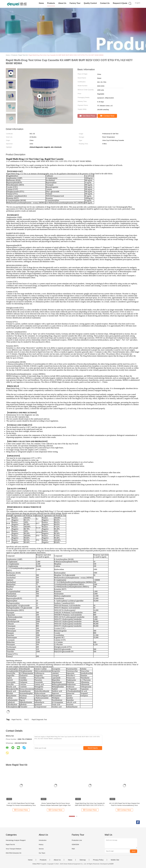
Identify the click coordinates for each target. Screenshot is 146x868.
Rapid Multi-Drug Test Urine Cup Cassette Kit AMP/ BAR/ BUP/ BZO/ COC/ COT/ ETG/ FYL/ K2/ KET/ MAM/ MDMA (66, 55)
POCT (26, 720)
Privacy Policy (98, 860)
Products (51, 3)
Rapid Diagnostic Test (39, 720)
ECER (112, 864)
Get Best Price (87, 116)
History (41, 845)
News (70, 860)
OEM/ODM (75, 845)
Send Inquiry (93, 748)
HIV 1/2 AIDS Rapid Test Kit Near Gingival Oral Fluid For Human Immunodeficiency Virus (124, 804)
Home (41, 3)
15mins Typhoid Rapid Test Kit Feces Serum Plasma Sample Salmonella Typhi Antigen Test (56, 804)
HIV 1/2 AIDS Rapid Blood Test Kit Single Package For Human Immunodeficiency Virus (21, 804)
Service (41, 849)
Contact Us (105, 3)
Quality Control (90, 3)
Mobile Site (115, 860)
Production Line (77, 840)
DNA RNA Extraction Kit (13, 853)
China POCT (37, 864)
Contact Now (107, 116)
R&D (73, 849)
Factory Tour (75, 3)
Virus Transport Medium (14, 849)
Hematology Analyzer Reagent (16, 840)
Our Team (42, 853)
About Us (62, 3)
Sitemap (83, 860)
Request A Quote (120, 3)
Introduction (43, 840)
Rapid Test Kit (16, 720)
